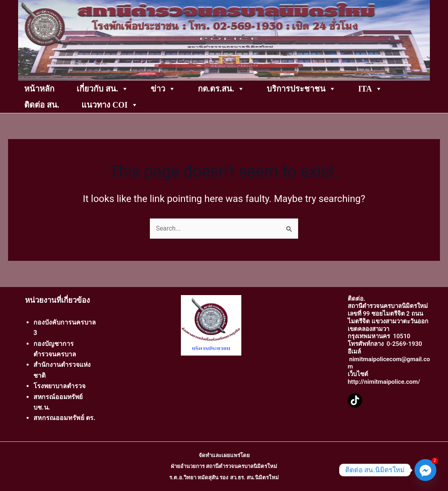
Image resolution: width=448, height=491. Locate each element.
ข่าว (163, 89)
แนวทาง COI (110, 105)
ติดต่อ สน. (42, 105)
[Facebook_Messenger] (425, 470)
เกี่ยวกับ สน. (103, 89)
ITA (370, 89)
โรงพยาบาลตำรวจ (60, 386)
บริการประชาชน (301, 89)
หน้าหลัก (39, 89)
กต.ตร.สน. (221, 89)
